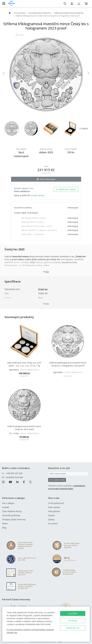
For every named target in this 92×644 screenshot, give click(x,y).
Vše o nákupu (8, 500)
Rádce (5, 520)
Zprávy (51, 516)
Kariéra (51, 512)
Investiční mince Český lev (40, 13)
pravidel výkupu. (38, 195)
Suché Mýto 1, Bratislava (33, 234)
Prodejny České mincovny (14, 516)
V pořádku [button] (73, 613)
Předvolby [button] (73, 621)
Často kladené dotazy (12, 508)
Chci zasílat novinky (57, 476)
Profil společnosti (56, 500)
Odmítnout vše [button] (73, 628)
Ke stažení (53, 520)
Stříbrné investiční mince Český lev (69, 13)
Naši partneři (54, 508)
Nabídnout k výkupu (66, 189)
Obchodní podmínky (11, 512)
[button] (9, 73)
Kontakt (6, 504)
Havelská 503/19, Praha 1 (33, 222)
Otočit (20, 36)
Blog (4, 524)
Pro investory (20, 13)
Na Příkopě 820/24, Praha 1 (34, 218)
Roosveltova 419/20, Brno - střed (36, 226)
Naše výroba (54, 504)
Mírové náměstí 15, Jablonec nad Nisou (39, 230)
